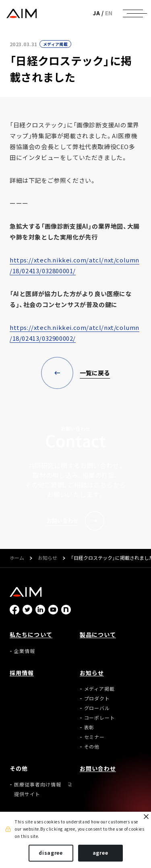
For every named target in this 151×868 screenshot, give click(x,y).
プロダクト (97, 698)
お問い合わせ (98, 768)
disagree (51, 853)
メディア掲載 (55, 44)
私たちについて (31, 635)
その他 (92, 747)
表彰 (89, 727)
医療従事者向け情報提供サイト (38, 789)
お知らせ (48, 558)
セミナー (95, 737)
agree (100, 853)
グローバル (97, 708)
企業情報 (25, 651)
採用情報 (22, 673)
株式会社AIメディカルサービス (22, 13)
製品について (98, 635)
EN (109, 13)
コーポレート (100, 718)
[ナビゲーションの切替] (133, 13)
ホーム (17, 558)
